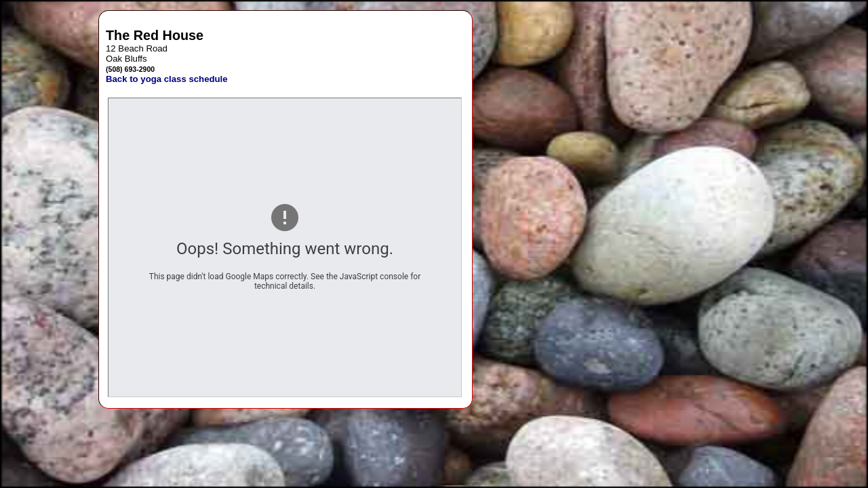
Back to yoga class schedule (167, 79)
